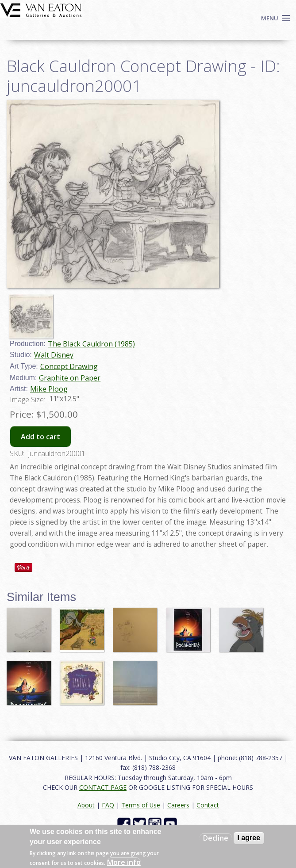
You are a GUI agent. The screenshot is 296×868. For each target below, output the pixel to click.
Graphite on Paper (70, 378)
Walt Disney (54, 355)
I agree (249, 838)
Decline (216, 838)
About (86, 805)
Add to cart (40, 437)
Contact (208, 805)
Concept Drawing (69, 366)
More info (124, 862)
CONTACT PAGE (103, 787)
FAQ (108, 805)
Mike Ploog (49, 389)
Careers (178, 805)
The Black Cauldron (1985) (91, 344)
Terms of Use (141, 805)
